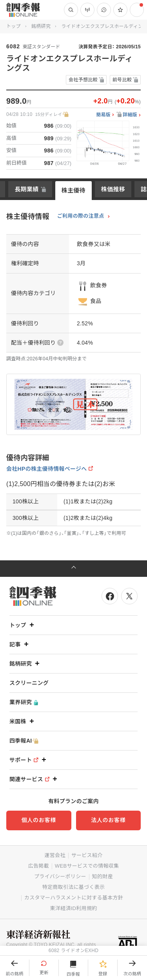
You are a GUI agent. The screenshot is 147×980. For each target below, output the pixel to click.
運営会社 (55, 855)
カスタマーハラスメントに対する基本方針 (74, 898)
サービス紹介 (87, 855)
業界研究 (24, 702)
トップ (14, 26)
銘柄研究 (41, 26)
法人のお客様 (108, 820)
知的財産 (103, 876)
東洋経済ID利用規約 (73, 908)
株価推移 (113, 189)
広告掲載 (39, 866)
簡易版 (103, 115)
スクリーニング (29, 683)
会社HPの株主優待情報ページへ (47, 469)
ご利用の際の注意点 (81, 216)
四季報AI (24, 741)
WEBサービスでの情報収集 (87, 866)
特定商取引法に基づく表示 (74, 887)
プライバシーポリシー (60, 876)
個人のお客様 (39, 820)
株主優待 (73, 190)
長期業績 (26, 189)
